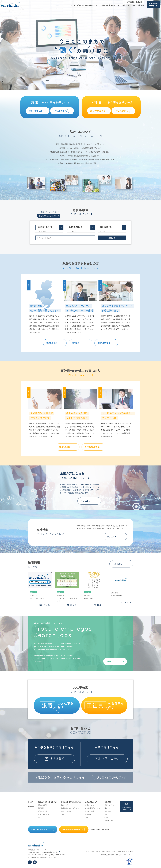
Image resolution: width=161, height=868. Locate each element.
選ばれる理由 (43, 805)
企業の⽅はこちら (129, 5)
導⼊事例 (88, 814)
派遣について (90, 805)
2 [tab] (2, 79)
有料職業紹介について (93, 808)
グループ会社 (109, 820)
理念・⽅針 (108, 808)
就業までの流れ (44, 814)
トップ (73, 5)
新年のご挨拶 (88, 598)
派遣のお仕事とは (44, 811)
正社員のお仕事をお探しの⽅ (110, 5)
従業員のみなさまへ (118, 596)
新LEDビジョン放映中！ (38, 598)
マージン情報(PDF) (92, 851)
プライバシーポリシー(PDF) (125, 851)
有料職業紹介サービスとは (70, 808)
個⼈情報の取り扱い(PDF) (107, 851)
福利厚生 (41, 808)
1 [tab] (2, 77)
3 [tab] (2, 81)
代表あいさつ (109, 805)
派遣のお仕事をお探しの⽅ (87, 5)
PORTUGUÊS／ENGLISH (100, 829)
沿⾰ (106, 814)
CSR (106, 817)
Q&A (40, 817)
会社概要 (108, 811)
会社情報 (141, 5)
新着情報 (31, 807)
